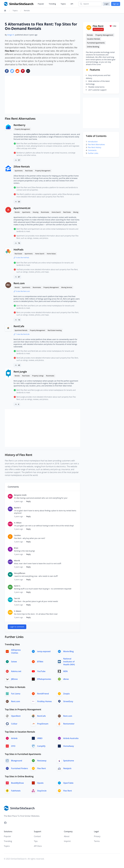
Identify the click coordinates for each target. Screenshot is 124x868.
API (72, 4)
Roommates (45, 212)
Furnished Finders (20, 768)
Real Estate (29, 171)
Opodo (40, 783)
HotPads (18, 250)
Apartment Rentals (21, 330)
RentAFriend (43, 694)
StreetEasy (68, 701)
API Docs (38, 846)
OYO (13, 746)
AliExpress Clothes (16, 651)
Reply (28, 501)
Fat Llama (16, 694)
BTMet (40, 662)
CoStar (14, 724)
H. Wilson (18, 523)
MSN (65, 671)
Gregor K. (11, 35)
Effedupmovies (44, 679)
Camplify (41, 746)
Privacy (97, 836)
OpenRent (16, 716)
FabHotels (16, 791)
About (67, 836)
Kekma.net (16, 671)
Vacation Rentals (93, 39)
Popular (41, 4)
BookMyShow (17, 783)
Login (106, 4)
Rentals (27, 10)
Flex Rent (41, 768)
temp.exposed (44, 651)
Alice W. (17, 561)
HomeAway (69, 746)
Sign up (116, 4)
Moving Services (67, 287)
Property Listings (38, 376)
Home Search (56, 212)
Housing (35, 212)
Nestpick (67, 768)
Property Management (22, 129)
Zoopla (66, 694)
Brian (16, 548)
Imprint (67, 841)
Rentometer (69, 724)
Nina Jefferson (20, 573)
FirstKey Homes (44, 701)
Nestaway (42, 761)
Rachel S (17, 508)
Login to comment (17, 627)
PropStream (43, 724)
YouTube (41, 671)
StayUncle (42, 791)
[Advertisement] (42, 95)
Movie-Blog (68, 651)
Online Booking (93, 47)
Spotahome (69, 761)
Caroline (17, 535)
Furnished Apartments (96, 43)
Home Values (51, 254)
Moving (76, 212)
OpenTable (68, 783)
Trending (52, 4)
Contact (37, 836)
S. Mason (18, 611)
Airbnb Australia (71, 738)
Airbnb (14, 738)
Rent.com (19, 283)
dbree (66, 679)
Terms (97, 841)
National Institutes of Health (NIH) (69, 662)
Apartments (19, 171)
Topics (63, 4)
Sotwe (14, 662)
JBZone (14, 679)
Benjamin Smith (20, 495)
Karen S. (17, 586)
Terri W (17, 598)
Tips (36, 841)
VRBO (40, 738)
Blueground (17, 761)
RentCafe (19, 326)
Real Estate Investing (55, 330)
